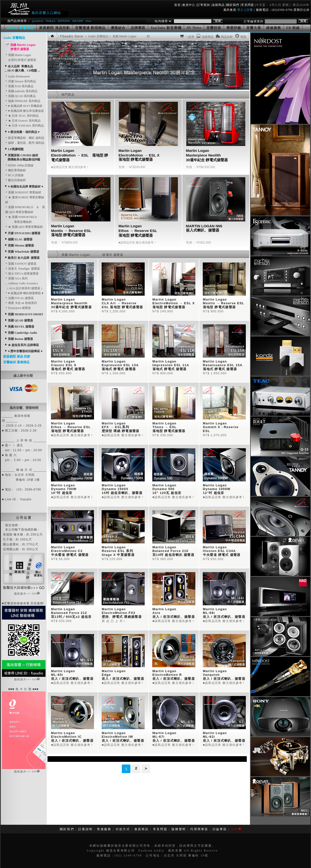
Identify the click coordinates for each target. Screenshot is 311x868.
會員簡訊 (142, 829)
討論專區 (220, 829)
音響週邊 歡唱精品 (90, 28)
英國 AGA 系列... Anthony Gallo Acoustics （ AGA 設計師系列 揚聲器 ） (24, 283)
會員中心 (189, 5)
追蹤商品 (218, 5)
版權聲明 (179, 829)
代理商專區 (199, 829)
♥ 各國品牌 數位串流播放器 (24, 111)
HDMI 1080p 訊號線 (19, 165)
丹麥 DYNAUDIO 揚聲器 (24, 233)
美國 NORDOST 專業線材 (23, 192)
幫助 (243, 37)
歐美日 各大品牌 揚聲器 (24, 258)
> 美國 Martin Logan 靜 (129, 36)
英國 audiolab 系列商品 (21, 91)
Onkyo (51, 21)
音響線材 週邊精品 (16, 362)
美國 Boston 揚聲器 (20, 339)
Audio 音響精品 (14, 38)
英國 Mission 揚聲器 (21, 246)
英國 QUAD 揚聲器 (20, 320)
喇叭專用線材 (16, 170)
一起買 (190, 37)
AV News (194, 28)
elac (89, 21)
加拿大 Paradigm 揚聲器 (23, 269)
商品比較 (227, 37)
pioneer (38, 21)
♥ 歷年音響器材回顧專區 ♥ (25, 351)
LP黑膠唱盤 (16, 149)
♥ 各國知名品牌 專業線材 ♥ (25, 187)
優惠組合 (118, 28)
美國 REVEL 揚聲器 (21, 327)
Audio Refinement (17, 76)
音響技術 (214, 28)
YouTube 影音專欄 (166, 28)
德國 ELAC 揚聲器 (20, 239)
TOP (236, 829)
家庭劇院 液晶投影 (54, 28)
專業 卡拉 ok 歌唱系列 (21, 303)
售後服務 (104, 829)
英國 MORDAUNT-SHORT (25, 314)
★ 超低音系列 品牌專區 (23, 345)
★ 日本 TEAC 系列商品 (22, 116)
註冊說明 (86, 829)
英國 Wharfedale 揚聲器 (23, 252)
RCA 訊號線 (14, 175)
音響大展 (254, 28)
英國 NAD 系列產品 (19, 86)
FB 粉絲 (293, 28)
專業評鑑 (234, 28)
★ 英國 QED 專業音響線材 (24, 227)
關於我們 (233, 5)
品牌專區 (138, 28)
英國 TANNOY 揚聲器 (21, 264)
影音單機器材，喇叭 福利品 (25, 138)
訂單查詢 (203, 5)
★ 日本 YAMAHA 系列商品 (24, 126)
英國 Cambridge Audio (23, 333)
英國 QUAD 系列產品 (21, 96)
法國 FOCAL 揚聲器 (20, 298)
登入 (240, 10)
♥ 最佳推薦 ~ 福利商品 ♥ (24, 132)
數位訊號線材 (16, 180)
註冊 (250, 10)
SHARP (78, 21)
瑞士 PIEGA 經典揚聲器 (22, 274)
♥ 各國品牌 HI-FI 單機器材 (24, 106)
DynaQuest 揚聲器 (18, 308)
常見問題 (248, 5)
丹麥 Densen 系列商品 (21, 81)
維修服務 (274, 28)
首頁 (177, 5)
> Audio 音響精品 (96, 36)
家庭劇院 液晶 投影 (17, 356)
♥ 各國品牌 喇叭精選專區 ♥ (24, 293)
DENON (64, 21)
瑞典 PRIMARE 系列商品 (23, 101)
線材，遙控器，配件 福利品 (25, 143)
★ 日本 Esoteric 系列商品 (23, 121)
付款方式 (123, 829)
